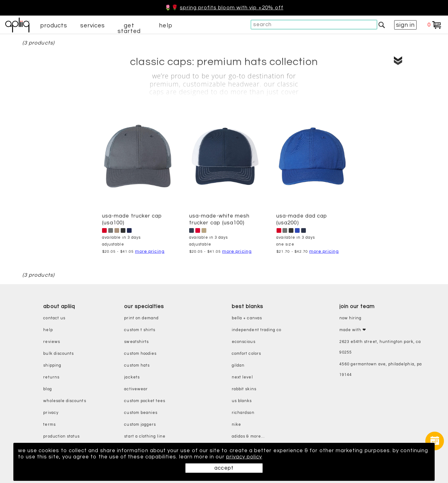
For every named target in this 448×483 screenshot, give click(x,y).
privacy (51, 413)
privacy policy (244, 457)
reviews (51, 342)
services (93, 26)
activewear (136, 389)
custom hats (137, 366)
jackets (132, 377)
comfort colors (246, 354)
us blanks (242, 401)
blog (47, 389)
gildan (238, 366)
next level (242, 377)
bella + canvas (247, 318)
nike (236, 425)
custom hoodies (140, 354)
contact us (54, 318)
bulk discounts (58, 354)
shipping (52, 366)
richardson (243, 413)
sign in (405, 25)
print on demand (141, 318)
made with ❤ (353, 330)
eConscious (244, 342)
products (54, 26)
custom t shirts (140, 330)
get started (129, 28)
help (166, 26)
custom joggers (140, 425)
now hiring (351, 318)
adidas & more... (248, 436)
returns (51, 377)
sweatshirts (136, 342)
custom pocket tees (145, 401)
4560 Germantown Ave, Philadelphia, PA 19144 (381, 370)
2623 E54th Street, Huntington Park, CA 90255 (380, 347)
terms (49, 425)
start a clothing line (145, 436)
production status (61, 436)
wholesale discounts (65, 401)
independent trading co (257, 330)
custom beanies (141, 413)
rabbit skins (244, 389)
